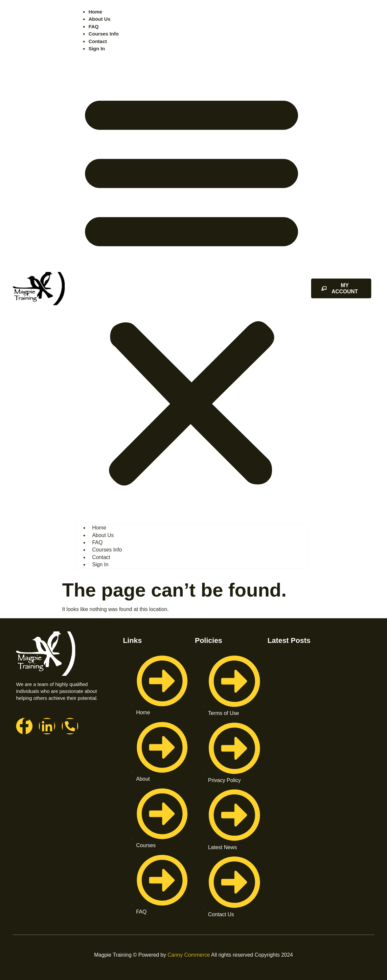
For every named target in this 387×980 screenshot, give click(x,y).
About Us (99, 19)
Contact (98, 41)
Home (95, 12)
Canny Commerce (189, 955)
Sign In (97, 49)
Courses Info (103, 34)
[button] (192, 287)
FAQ (93, 26)
